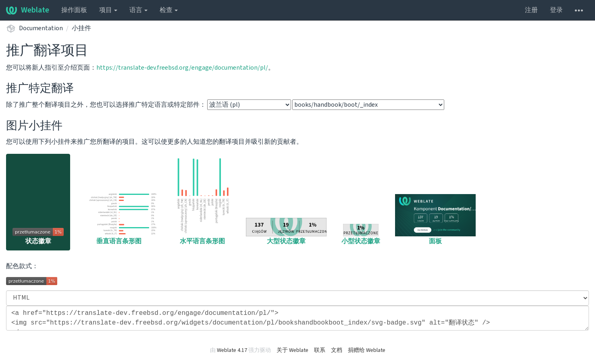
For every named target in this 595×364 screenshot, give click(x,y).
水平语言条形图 (203, 201)
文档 (337, 350)
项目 (108, 10)
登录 (556, 10)
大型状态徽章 (286, 232)
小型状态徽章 (361, 235)
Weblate (28, 10)
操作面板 (74, 10)
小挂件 (81, 28)
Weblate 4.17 (232, 350)
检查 (169, 10)
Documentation (41, 28)
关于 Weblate (292, 350)
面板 (435, 220)
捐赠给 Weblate (367, 350)
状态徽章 (38, 237)
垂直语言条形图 (119, 218)
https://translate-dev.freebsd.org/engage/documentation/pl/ (182, 68)
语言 (138, 10)
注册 (531, 10)
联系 (320, 350)
